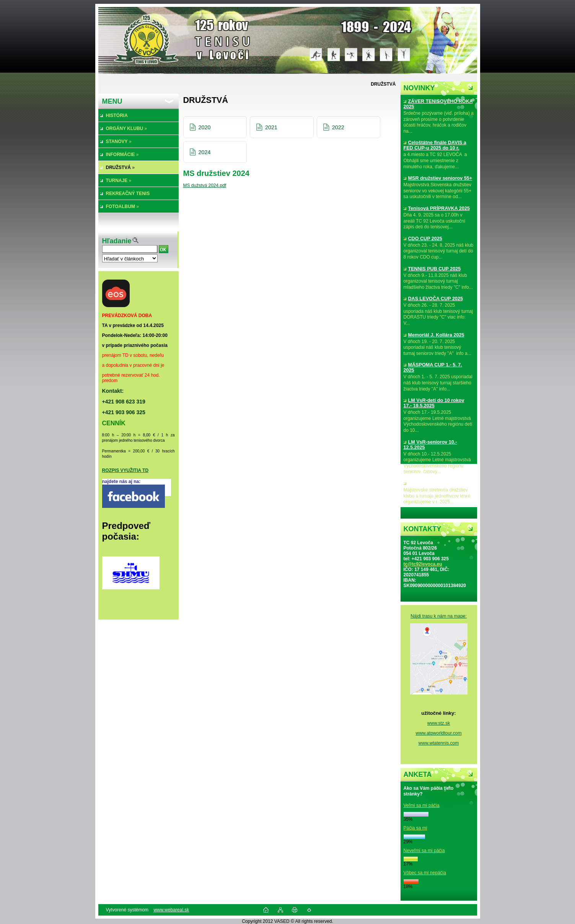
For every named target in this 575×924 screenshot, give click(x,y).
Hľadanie (117, 241)
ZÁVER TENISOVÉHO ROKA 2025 (438, 104)
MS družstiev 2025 (427, 483)
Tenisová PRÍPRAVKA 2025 (437, 208)
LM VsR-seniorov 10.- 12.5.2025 (430, 445)
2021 (271, 127)
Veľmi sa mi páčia (422, 805)
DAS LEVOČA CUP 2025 (433, 299)
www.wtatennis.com (439, 743)
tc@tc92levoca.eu (423, 564)
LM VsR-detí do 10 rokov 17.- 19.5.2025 (434, 403)
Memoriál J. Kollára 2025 (434, 335)
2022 (338, 127)
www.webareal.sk (171, 910)
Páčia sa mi (415, 828)
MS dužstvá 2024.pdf (205, 185)
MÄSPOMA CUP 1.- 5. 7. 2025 (433, 368)
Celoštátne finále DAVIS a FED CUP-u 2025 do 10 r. (435, 145)
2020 (205, 127)
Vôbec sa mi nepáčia (425, 873)
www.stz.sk (439, 723)
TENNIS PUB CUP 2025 (432, 269)
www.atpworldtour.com (438, 733)
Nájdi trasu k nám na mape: (439, 616)
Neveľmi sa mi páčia (424, 851)
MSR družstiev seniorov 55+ (438, 178)
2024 (205, 152)
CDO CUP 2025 (423, 239)
